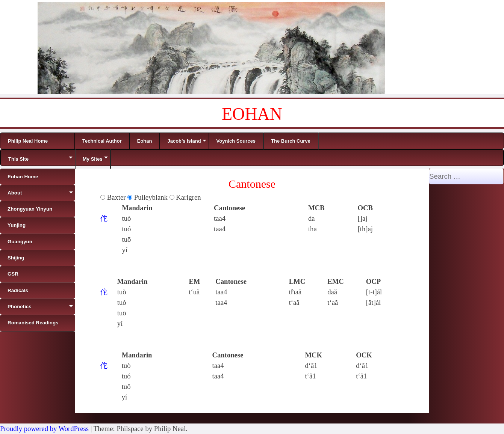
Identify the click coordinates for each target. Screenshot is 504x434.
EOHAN (252, 114)
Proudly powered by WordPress (44, 429)
